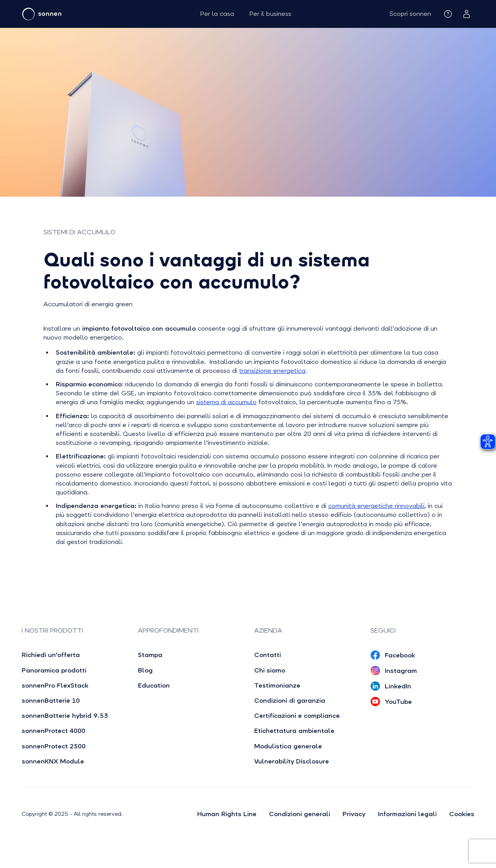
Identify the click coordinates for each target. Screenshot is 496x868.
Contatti (268, 655)
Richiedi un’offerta (51, 655)
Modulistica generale (288, 746)
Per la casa (217, 14)
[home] (65, 14)
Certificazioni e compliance (297, 716)
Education (154, 685)
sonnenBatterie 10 (51, 701)
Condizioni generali (300, 814)
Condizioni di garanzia (290, 701)
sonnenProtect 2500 (54, 746)
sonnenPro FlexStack (55, 685)
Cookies (462, 814)
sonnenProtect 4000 (53, 731)
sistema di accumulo (226, 402)
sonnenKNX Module (53, 761)
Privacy (354, 814)
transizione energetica (272, 371)
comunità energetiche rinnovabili (376, 506)
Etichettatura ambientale (294, 731)
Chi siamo (270, 670)
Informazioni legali (407, 814)
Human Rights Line (227, 814)
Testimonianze (277, 685)
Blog (145, 670)
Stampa (150, 655)
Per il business (270, 14)
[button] (410, 14)
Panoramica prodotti (54, 670)
